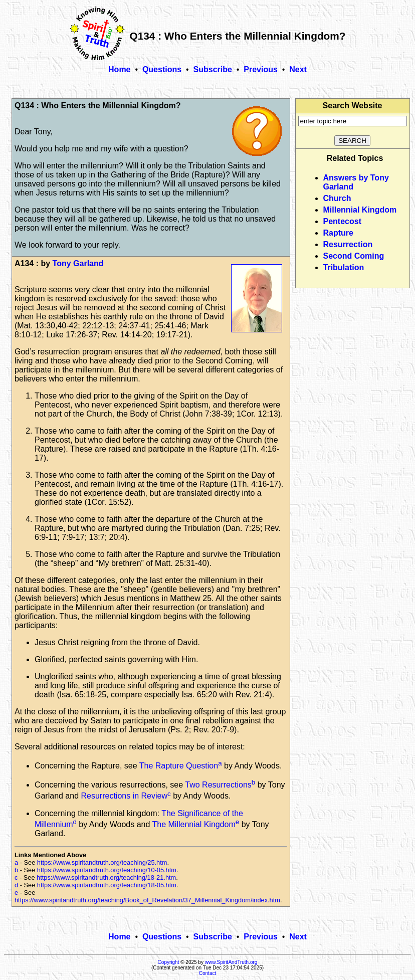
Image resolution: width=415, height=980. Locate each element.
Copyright (169, 962)
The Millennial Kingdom (194, 824)
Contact (207, 973)
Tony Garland (78, 263)
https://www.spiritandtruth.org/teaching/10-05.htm (107, 870)
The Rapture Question (179, 766)
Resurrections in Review (125, 796)
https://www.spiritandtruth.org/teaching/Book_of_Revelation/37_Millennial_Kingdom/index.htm (147, 900)
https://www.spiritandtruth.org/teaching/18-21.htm (106, 877)
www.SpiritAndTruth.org (231, 962)
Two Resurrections (218, 785)
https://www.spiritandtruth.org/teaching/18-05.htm (107, 885)
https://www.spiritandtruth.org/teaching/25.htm (102, 862)
